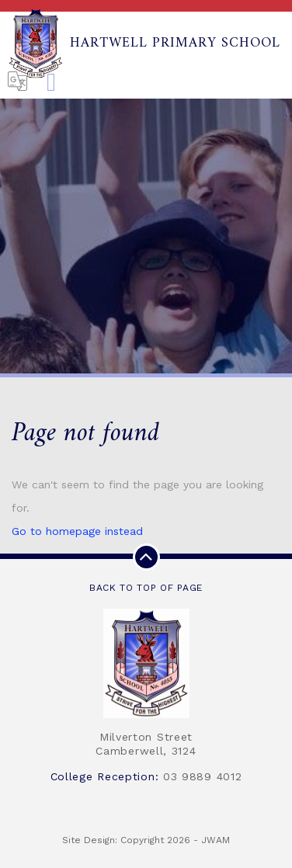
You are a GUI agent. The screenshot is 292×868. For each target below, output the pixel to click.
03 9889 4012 (202, 776)
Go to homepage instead (77, 531)
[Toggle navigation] (51, 83)
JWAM (216, 840)
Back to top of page (146, 568)
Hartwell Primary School (144, 43)
